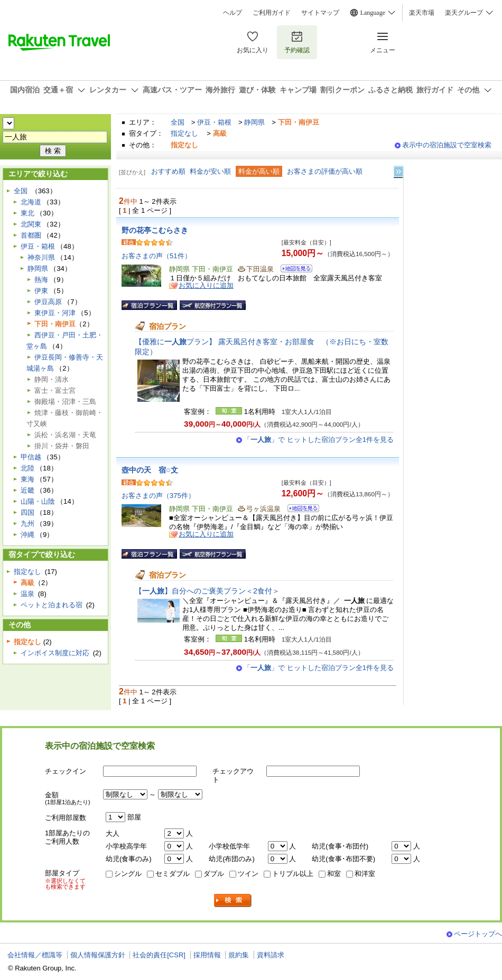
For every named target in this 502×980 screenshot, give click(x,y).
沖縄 (27, 535)
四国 (27, 512)
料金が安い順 (210, 171)
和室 (334, 874)
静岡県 (254, 122)
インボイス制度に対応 (55, 653)
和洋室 (365, 874)
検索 (233, 901)
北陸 (27, 468)
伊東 (41, 291)
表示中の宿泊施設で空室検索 (447, 145)
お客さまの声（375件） (158, 496)
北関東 (31, 224)
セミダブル (173, 874)
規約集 (239, 955)
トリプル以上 (293, 874)
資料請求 (271, 955)
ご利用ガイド (272, 13)
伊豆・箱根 (214, 122)
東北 (27, 213)
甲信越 (31, 457)
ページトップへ (478, 934)
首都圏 (31, 235)
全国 (178, 122)
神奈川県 (41, 257)
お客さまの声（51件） (156, 256)
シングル (128, 874)
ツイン (248, 874)
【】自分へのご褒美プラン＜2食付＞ (207, 591)
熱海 (41, 280)
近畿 (27, 490)
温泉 (27, 594)
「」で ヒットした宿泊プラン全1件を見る (319, 440)
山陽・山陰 (38, 501)
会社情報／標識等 (35, 955)
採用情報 (207, 955)
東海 (27, 479)
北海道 (31, 202)
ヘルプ (233, 13)
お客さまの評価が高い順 (325, 171)
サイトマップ (320, 13)
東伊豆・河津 (55, 313)
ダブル (214, 874)
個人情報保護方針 (98, 955)
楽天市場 (422, 13)
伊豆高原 (48, 302)
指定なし (184, 133)
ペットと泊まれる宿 (52, 605)
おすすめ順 (168, 171)
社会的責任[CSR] (159, 955)
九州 (27, 524)
